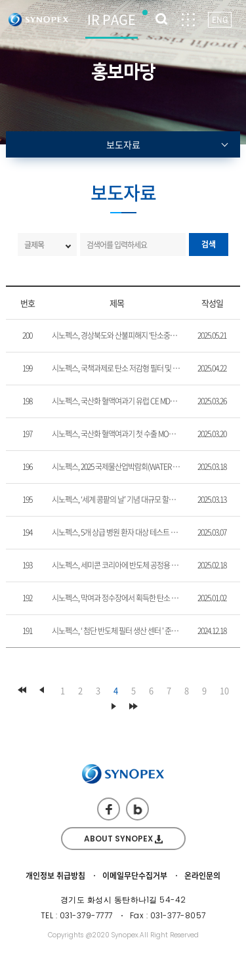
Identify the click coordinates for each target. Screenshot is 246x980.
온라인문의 (202, 876)
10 (224, 690)
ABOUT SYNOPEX (123, 839)
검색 (208, 244)
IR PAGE (112, 19)
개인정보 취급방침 (55, 876)
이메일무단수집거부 (135, 876)
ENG (220, 20)
